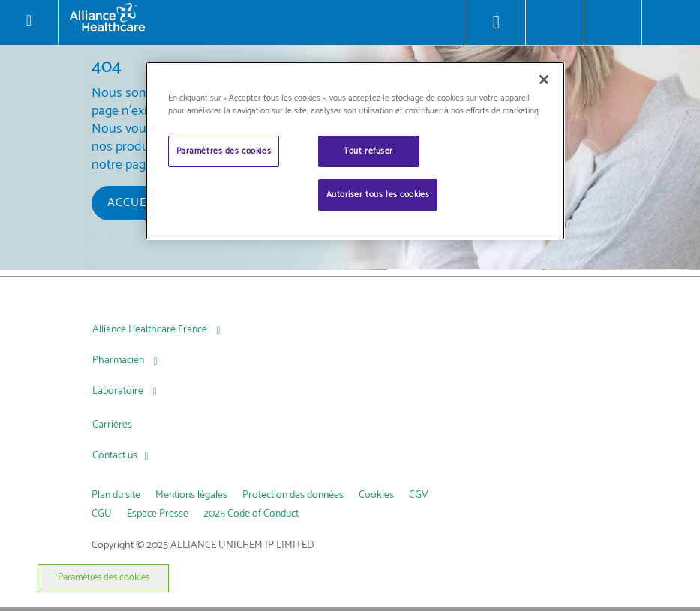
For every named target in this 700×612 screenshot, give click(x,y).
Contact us (115, 456)
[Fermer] (544, 79)
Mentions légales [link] (191, 495)
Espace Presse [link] (158, 514)
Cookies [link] (376, 495)
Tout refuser (368, 151)
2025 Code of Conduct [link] (251, 514)
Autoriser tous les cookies (378, 195)
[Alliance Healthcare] (263, 16)
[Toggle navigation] (29, 22)
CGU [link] (102, 514)
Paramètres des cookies (104, 578)
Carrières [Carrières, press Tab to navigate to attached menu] (112, 425)
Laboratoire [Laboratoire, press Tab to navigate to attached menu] (119, 391)
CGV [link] (419, 495)
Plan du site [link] (116, 495)
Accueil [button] (132, 203)
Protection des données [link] (293, 495)
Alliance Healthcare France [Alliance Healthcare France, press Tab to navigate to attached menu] (151, 330)
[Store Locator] (496, 22)
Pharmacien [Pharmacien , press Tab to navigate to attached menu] (119, 360)
